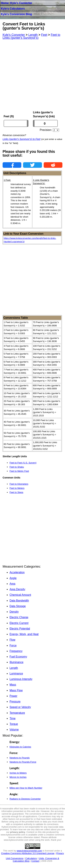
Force (13, 645)
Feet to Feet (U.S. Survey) (23, 463)
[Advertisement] (32, 75)
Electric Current (19, 623)
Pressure (15, 702)
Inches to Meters (18, 773)
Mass (13, 685)
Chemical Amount (20, 595)
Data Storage (18, 606)
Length (14, 668)
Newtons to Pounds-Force (23, 762)
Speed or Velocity (20, 707)
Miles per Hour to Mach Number (26, 788)
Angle (13, 578)
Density (14, 612)
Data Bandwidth (19, 601)
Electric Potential (20, 629)
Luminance (16, 673)
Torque (14, 724)
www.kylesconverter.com (29, 851)
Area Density (17, 589)
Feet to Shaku (17, 467)
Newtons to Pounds (20, 758)
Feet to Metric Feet (19, 471)
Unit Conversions (15, 858)
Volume (14, 730)
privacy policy (18, 832)
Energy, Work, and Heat (24, 634)
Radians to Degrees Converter (25, 799)
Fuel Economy (18, 657)
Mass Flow (16, 690)
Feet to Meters (17, 488)
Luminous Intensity (21, 679)
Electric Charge (19, 617)
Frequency (16, 651)
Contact (35, 861)
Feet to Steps (16, 492)
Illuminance (16, 662)
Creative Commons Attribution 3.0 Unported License (28, 853)
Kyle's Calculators (13, 9)
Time (13, 718)
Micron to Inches (18, 777)
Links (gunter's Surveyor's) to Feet (21, 139)
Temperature (17, 713)
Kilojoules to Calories (20, 747)
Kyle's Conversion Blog (16, 14)
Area (12, 584)
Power (13, 696)
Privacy (60, 853)
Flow (12, 640)
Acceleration (17, 572)
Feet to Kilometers (19, 484)
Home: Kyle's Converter (17, 3)
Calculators (31, 858)
